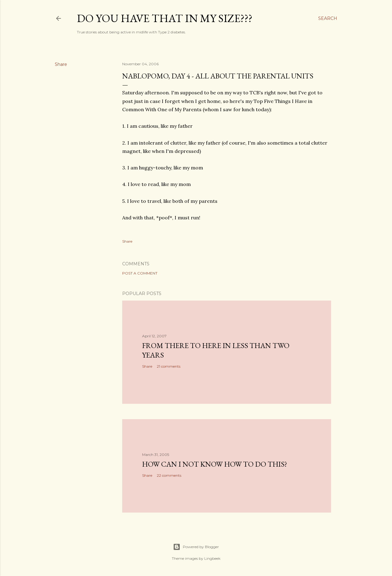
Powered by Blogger (196, 547)
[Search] (328, 18)
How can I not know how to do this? (215, 464)
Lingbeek (212, 558)
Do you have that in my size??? (165, 18)
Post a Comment (140, 273)
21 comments (169, 366)
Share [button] (61, 64)
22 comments (169, 475)
